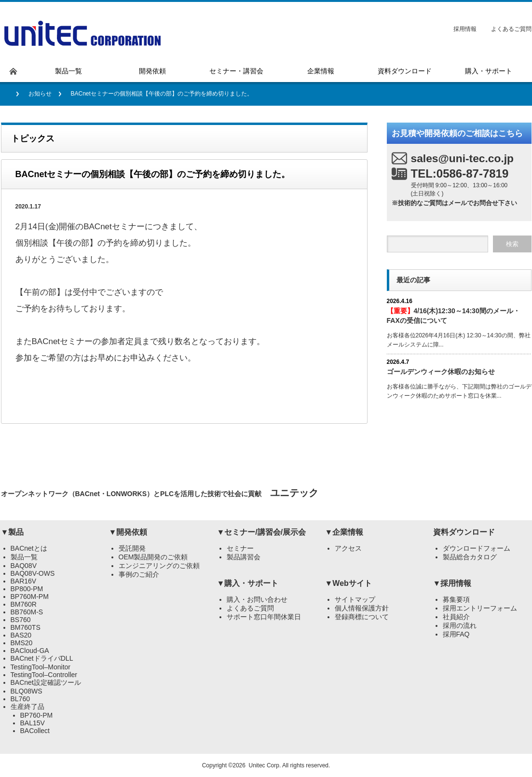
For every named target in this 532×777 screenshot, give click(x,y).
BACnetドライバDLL (42, 658)
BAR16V (24, 581)
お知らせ (40, 94)
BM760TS (26, 627)
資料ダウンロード (464, 532)
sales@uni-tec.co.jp (463, 158)
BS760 (21, 620)
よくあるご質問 (511, 29)
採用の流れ (460, 625)
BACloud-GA (30, 651)
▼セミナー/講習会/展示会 (262, 532)
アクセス (348, 548)
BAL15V (33, 723)
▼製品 (13, 532)
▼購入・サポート (248, 583)
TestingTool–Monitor (41, 667)
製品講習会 (244, 557)
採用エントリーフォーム (480, 608)
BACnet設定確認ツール (46, 682)
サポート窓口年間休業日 (264, 617)
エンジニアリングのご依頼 (159, 566)
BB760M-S (27, 612)
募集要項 (456, 599)
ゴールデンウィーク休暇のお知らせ (441, 372)
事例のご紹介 (139, 574)
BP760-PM (37, 715)
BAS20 (21, 635)
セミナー (240, 548)
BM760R (24, 604)
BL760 (20, 699)
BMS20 (22, 643)
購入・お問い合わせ (257, 599)
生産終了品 (27, 707)
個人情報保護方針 (362, 608)
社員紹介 (456, 617)
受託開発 (132, 548)
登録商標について (362, 617)
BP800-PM (27, 589)
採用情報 (465, 29)
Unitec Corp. (265, 765)
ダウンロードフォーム (477, 548)
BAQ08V (24, 566)
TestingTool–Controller (44, 675)
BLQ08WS (27, 691)
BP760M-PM (30, 597)
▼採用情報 (452, 583)
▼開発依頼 (128, 532)
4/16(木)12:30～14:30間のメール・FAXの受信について (453, 315)
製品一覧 (24, 557)
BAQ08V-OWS (33, 573)
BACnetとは (29, 548)
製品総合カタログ (470, 557)
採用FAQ (456, 634)
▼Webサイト (348, 583)
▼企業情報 (344, 532)
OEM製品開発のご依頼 (153, 557)
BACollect (35, 731)
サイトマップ (355, 599)
